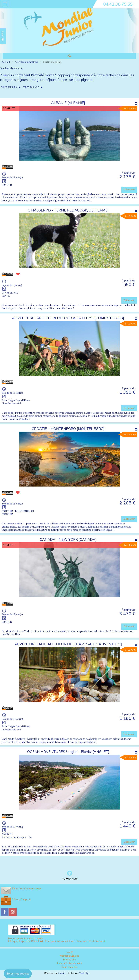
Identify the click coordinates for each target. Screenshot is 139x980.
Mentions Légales (69, 956)
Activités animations (26, 62)
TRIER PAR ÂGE (31, 87)
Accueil (6, 62)
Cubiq (62, 973)
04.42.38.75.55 (118, 4)
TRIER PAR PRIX (9, 87)
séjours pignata (81, 80)
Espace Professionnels (69, 963)
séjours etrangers (30, 80)
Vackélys (84, 973)
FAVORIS (3, 36)
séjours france (56, 80)
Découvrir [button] (129, 190)
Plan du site (69, 960)
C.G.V (70, 952)
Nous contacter (69, 967)
